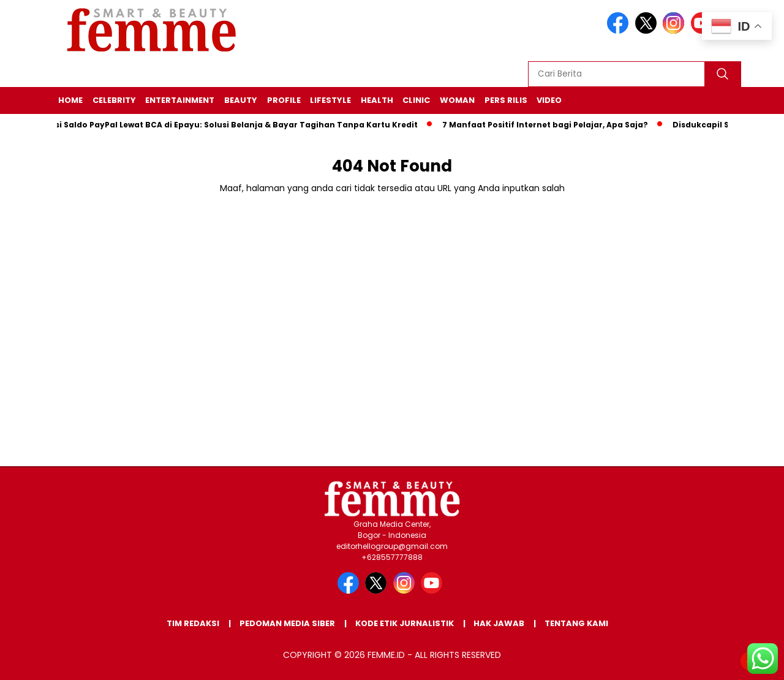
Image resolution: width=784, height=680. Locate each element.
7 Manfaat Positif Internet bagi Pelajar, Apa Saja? (549, 125)
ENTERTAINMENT (180, 100)
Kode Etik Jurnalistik (405, 623)
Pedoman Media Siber (287, 623)
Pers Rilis (506, 100)
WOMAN (457, 100)
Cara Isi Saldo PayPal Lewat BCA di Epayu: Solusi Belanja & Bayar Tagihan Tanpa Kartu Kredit (228, 125)
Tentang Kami (576, 623)
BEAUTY (241, 100)
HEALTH (377, 100)
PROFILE (284, 100)
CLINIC (416, 100)
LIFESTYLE (330, 100)
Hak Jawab (499, 623)
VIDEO (549, 100)
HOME (70, 100)
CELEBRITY (114, 100)
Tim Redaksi (193, 623)
